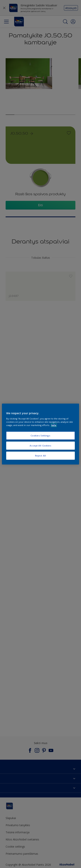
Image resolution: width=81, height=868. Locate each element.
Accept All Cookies (40, 446)
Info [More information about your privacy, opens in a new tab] (54, 425)
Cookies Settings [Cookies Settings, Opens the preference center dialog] (40, 436)
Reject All (41, 456)
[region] (40, 434)
